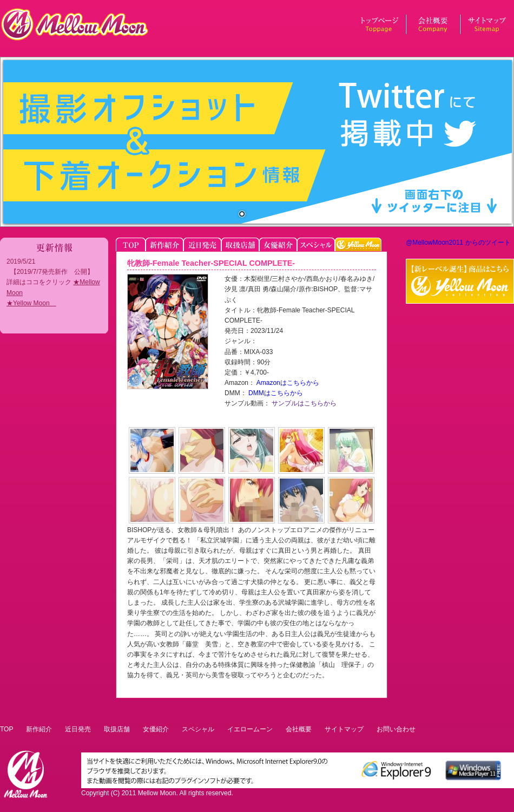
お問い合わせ (396, 729)
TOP (6, 729)
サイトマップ (344, 729)
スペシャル (198, 729)
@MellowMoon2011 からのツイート (458, 243)
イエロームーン (250, 729)
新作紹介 (39, 729)
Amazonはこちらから (287, 383)
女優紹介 (156, 729)
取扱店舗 (117, 729)
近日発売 (78, 729)
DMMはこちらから (275, 393)
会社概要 (299, 729)
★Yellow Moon (31, 303)
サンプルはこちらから (303, 403)
